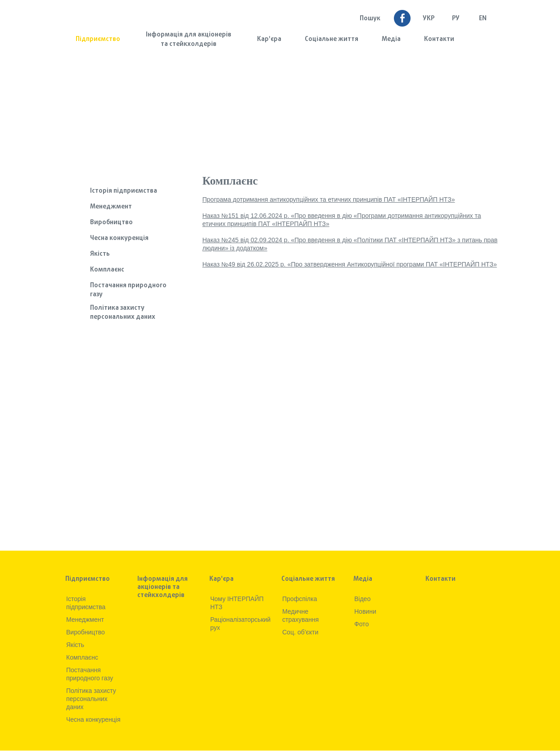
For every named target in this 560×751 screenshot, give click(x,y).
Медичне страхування (300, 615)
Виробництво (111, 223)
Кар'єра (269, 39)
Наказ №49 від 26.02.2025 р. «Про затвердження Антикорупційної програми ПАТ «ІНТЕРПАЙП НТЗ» (350, 264)
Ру (456, 19)
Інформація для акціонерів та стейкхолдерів (189, 40)
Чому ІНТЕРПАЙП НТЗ (237, 603)
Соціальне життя (332, 39)
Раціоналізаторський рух (240, 624)
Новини (365, 611)
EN (483, 19)
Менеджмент (111, 207)
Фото (361, 624)
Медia (391, 39)
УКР (429, 19)
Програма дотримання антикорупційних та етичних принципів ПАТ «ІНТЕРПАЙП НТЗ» (329, 199)
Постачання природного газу (128, 290)
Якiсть (100, 254)
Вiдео (362, 599)
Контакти (439, 39)
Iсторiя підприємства (124, 191)
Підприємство (98, 39)
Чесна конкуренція (119, 238)
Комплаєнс (107, 270)
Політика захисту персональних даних (123, 313)
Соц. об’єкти (300, 632)
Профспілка (300, 599)
